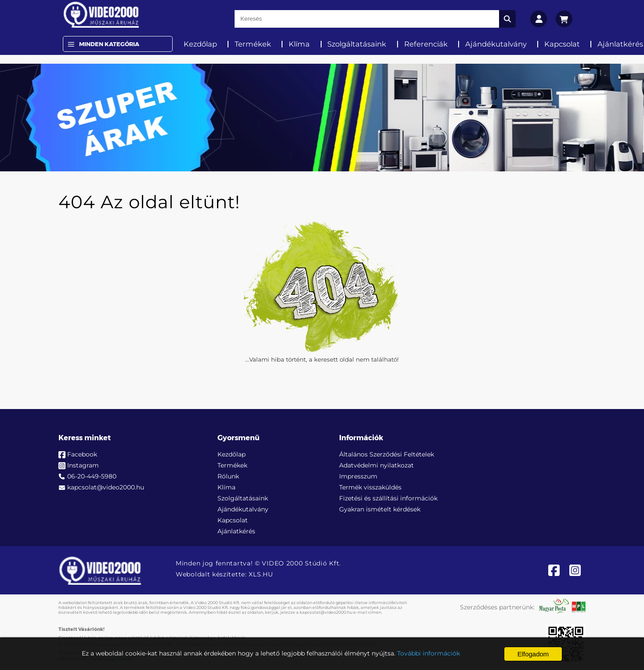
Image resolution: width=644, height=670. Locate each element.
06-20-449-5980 (92, 476)
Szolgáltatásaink (357, 44)
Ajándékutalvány (496, 44)
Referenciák (426, 44)
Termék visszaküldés (370, 487)
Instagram (83, 465)
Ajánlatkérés (236, 531)
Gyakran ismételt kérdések (380, 509)
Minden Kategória (109, 44)
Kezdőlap (200, 44)
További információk (429, 653)
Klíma (299, 44)
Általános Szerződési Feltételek (387, 454)
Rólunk (228, 476)
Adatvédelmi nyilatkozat (376, 465)
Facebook (82, 454)
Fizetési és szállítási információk (388, 498)
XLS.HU (261, 574)
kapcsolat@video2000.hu (106, 487)
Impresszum (358, 476)
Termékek (253, 44)
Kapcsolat (562, 44)
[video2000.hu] (101, 14)
